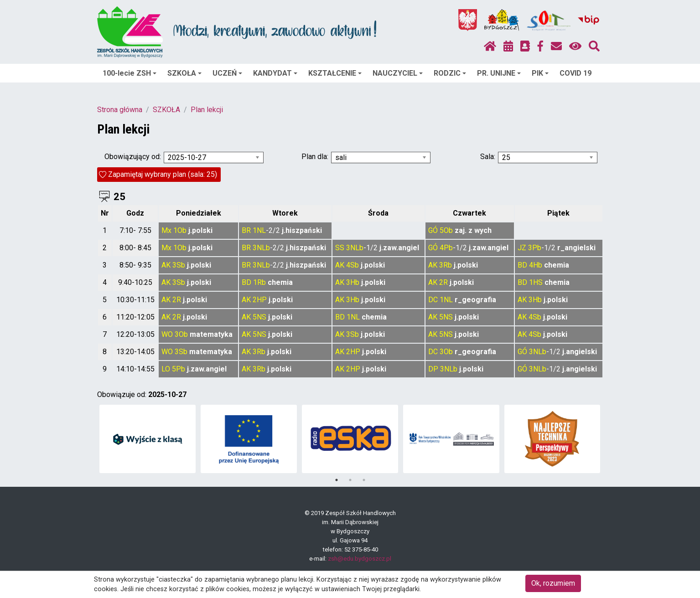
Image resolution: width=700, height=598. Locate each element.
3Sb (179, 265)
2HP (260, 300)
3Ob (181, 334)
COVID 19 (576, 73)
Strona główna (120, 110)
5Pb (179, 369)
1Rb (259, 282)
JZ (522, 248)
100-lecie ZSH (130, 73)
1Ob (180, 230)
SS (340, 248)
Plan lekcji (207, 110)
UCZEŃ (227, 73)
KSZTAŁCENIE (335, 73)
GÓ (433, 230)
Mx (166, 230)
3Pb (535, 248)
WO (167, 334)
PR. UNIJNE (499, 73)
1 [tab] (337, 480)
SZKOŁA (184, 73)
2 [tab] (350, 480)
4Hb (536, 265)
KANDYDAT (275, 73)
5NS (259, 317)
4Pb (446, 248)
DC (433, 300)
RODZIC (450, 73)
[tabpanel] (148, 439)
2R (443, 282)
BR (246, 230)
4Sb (353, 265)
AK (166, 265)
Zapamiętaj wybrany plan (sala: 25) (163, 174)
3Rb (446, 265)
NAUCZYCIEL (398, 73)
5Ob (446, 230)
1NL (259, 230)
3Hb (353, 282)
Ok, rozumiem (553, 583)
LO (166, 369)
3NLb (261, 248)
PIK (540, 73)
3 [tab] (364, 480)
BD (522, 265)
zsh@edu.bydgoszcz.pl (360, 559)
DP (433, 369)
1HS (536, 282)
